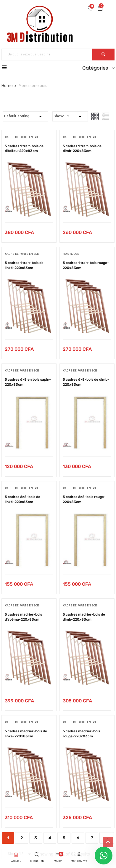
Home (7, 86)
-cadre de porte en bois (22, 137)
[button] (100, 9)
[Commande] (26, 116)
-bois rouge (71, 254)
